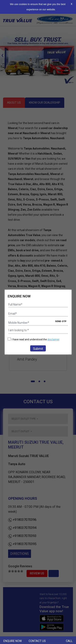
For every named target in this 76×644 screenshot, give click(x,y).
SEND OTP (61, 321)
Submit (38, 349)
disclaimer (53, 340)
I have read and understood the (34, 339)
